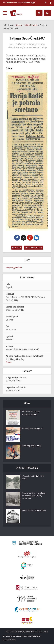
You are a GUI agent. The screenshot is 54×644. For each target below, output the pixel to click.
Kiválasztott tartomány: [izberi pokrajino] (19, 3)
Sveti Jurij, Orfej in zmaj (31, 446)
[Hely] (39, 13)
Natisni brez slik (33, 247)
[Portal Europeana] (27, 566)
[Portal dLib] (27, 577)
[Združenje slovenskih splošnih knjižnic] (27, 588)
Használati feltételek (32, 636)
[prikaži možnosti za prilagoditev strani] (46, 3)
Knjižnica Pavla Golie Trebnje (33, 47)
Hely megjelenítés (14, 268)
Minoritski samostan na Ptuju (34, 510)
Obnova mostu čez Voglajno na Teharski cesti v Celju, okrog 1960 (34, 496)
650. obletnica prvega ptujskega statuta (31, 413)
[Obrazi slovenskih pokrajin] (27, 599)
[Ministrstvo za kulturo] (27, 543)
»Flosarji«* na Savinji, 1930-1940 (33, 477)
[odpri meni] (5, 13)
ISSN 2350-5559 (9, 639)
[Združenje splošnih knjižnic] (27, 620)
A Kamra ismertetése (12, 636)
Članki (8, 362)
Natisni (17, 247)
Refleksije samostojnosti (32, 429)
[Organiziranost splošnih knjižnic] (27, 554)
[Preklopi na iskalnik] (48, 13)
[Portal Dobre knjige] (27, 609)
